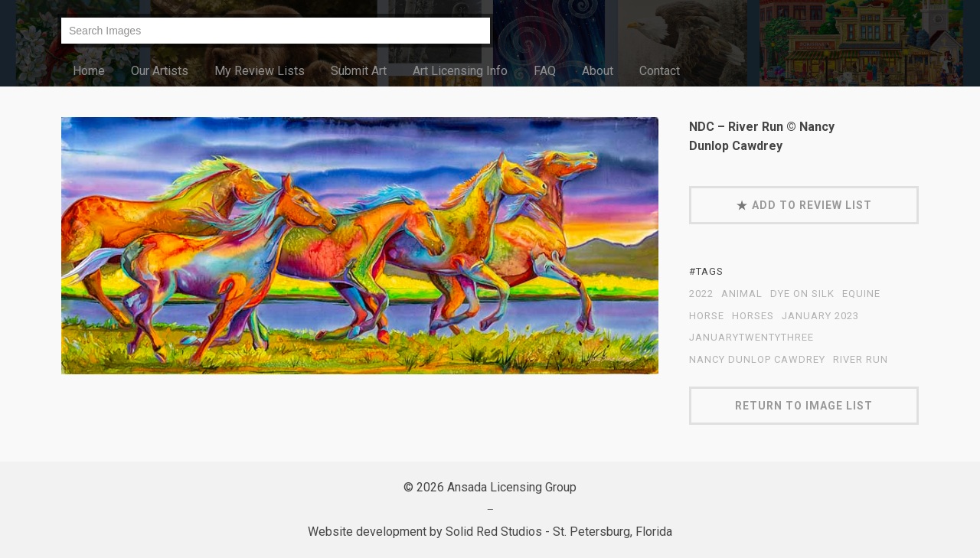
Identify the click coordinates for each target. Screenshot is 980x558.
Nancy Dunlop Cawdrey (757, 360)
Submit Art (359, 71)
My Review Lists (260, 71)
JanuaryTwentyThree (751, 338)
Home (89, 71)
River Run (861, 360)
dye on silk (802, 294)
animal (742, 294)
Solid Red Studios (494, 532)
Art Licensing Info (460, 71)
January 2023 (820, 316)
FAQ (545, 71)
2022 (701, 294)
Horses (753, 316)
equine (861, 294)
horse (707, 316)
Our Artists (160, 71)
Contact (660, 71)
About (598, 71)
